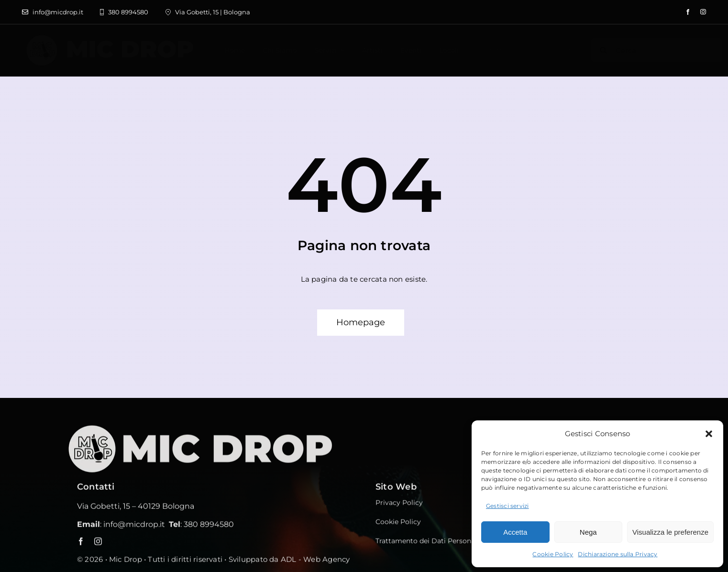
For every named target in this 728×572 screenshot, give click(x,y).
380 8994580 (209, 527)
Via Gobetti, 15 (104, 509)
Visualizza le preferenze (670, 532)
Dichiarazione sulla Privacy (618, 554)
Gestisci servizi (507, 506)
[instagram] (703, 12)
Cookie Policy (553, 554)
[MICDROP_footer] (211, 429)
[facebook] (688, 12)
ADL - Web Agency (315, 562)
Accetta (515, 532)
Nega (588, 532)
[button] (709, 434)
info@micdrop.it (134, 527)
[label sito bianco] (110, 38)
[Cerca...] (657, 50)
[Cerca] (603, 50)
